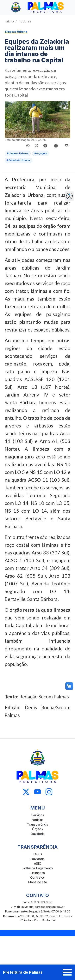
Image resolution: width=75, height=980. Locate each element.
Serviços (38, 815)
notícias (25, 21)
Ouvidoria (38, 834)
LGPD (38, 854)
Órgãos (37, 829)
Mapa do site (37, 882)
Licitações (38, 873)
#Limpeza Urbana (18, 153)
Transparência (38, 824)
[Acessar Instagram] (49, 792)
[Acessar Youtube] (37, 792)
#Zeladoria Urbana (18, 160)
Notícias (37, 820)
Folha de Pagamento (38, 868)
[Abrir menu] (67, 972)
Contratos (37, 877)
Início (9, 21)
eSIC (38, 863)
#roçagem (41, 153)
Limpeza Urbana (16, 32)
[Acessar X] (26, 792)
